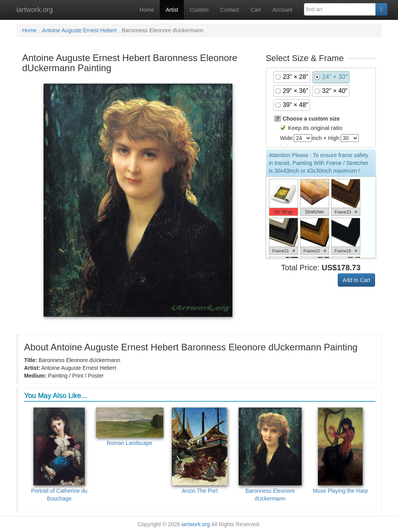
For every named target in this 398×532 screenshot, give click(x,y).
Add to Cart (357, 280)
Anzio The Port (200, 451)
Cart (256, 10)
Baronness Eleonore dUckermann (270, 455)
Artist (172, 10)
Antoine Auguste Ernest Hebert (79, 30)
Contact (230, 10)
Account (282, 10)
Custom (199, 10)
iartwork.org (35, 10)
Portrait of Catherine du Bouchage (59, 455)
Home (147, 10)
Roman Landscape (130, 427)
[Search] (381, 9)
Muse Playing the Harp (340, 451)
